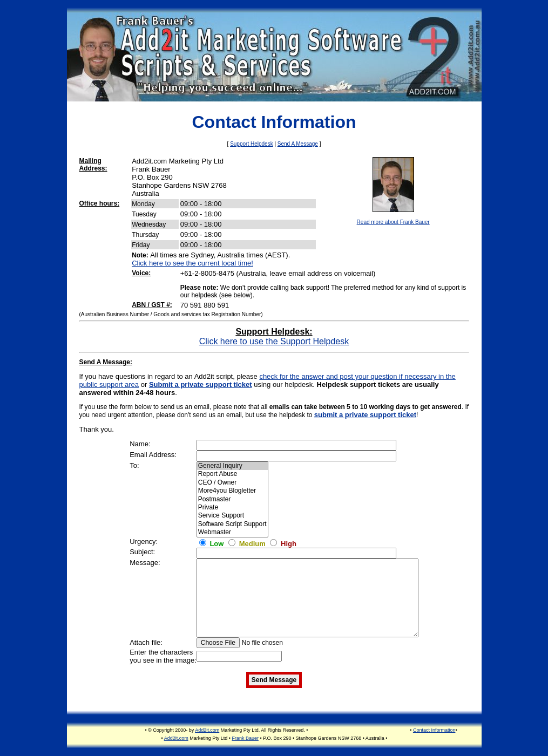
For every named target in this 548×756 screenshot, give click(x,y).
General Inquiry (232, 466)
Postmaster (232, 499)
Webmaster (232, 532)
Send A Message (298, 144)
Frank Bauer (245, 738)
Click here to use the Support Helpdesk (274, 341)
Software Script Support (232, 524)
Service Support (232, 516)
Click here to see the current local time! (192, 263)
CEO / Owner (232, 483)
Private (232, 508)
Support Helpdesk (252, 144)
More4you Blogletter (232, 491)
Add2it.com (207, 730)
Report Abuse (232, 474)
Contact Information (434, 730)
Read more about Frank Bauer (393, 222)
